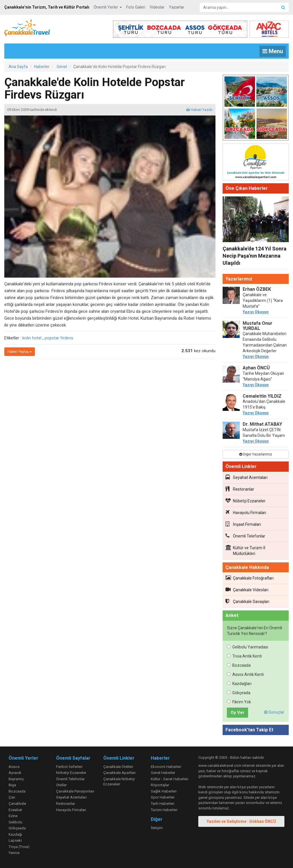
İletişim (157, 828)
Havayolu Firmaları (246, 512)
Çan (12, 797)
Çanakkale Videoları (247, 590)
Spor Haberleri (163, 797)
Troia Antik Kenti (244, 656)
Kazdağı (15, 834)
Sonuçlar (274, 712)
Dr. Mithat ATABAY (262, 424)
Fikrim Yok (239, 702)
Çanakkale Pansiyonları (75, 791)
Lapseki (15, 840)
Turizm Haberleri (164, 810)
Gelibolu (15, 822)
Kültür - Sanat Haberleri (170, 779)
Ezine (13, 816)
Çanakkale (17, 804)
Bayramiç (16, 779)
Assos (14, 767)
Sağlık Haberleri (164, 791)
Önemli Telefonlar (245, 536)
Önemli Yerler (108, 7)
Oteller (61, 785)
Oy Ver (237, 712)
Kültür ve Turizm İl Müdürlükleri (245, 550)
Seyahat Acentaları (247, 477)
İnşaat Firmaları (243, 524)
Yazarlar (177, 7)
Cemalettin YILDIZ (262, 396)
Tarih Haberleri (163, 804)
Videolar (157, 7)
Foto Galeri (136, 7)
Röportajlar (160, 785)
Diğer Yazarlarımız (256, 454)
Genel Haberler (163, 773)
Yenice (14, 853)
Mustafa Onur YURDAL (258, 326)
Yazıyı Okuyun (256, 312)
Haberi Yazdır (199, 110)
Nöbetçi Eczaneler (246, 501)
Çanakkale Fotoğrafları (250, 578)
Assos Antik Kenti (245, 674)
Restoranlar (240, 489)
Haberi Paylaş (20, 352)
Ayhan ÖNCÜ (256, 368)
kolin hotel (32, 338)
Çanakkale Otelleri (118, 767)
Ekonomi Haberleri (166, 767)
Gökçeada (239, 693)
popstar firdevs (59, 338)
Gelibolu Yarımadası (248, 647)
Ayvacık (15, 773)
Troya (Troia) (19, 847)
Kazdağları (239, 684)
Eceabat (15, 810)
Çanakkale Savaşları (247, 601)
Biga (12, 785)
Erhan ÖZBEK (257, 289)
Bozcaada (239, 665)
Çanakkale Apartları (119, 773)
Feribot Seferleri (69, 767)
